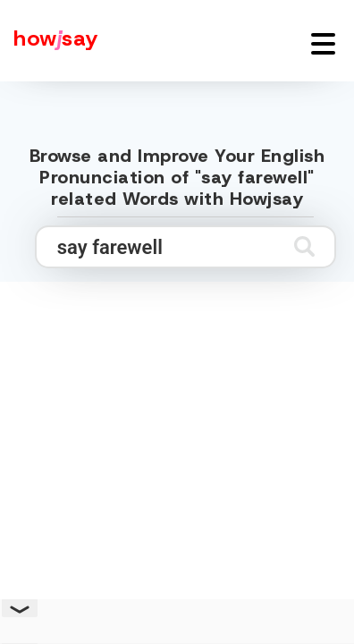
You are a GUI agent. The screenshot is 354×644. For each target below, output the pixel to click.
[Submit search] (304, 246)
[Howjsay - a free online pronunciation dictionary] (49, 41)
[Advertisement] (177, 465)
